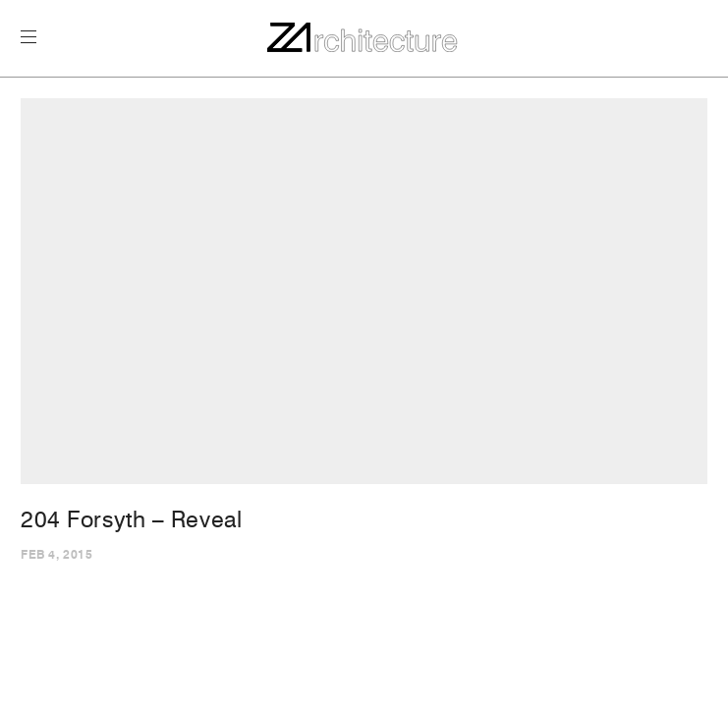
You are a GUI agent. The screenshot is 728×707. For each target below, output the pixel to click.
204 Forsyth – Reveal (131, 519)
